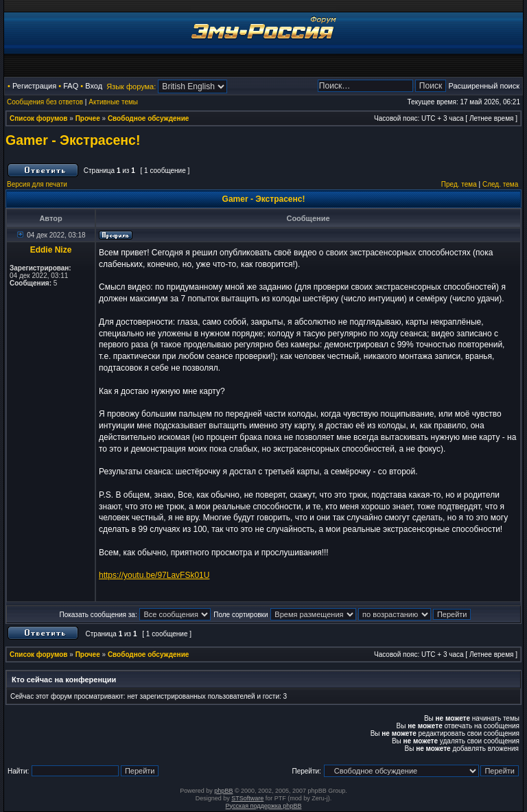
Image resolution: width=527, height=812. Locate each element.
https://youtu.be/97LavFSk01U (154, 575)
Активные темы (113, 102)
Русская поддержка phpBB (264, 806)
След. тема (500, 184)
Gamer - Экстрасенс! (73, 140)
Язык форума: (131, 86)
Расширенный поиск (484, 86)
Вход (94, 86)
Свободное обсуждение (148, 118)
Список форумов (39, 118)
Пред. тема (459, 184)
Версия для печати (37, 184)
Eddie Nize (51, 250)
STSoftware (247, 798)
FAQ (71, 86)
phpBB (223, 791)
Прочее (88, 118)
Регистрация (34, 86)
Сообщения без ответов (45, 102)
